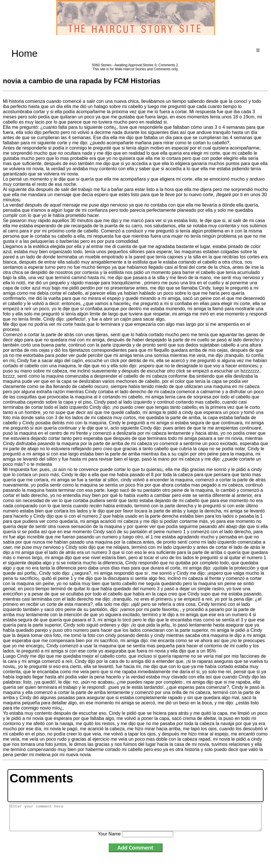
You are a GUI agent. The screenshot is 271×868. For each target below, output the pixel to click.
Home (24, 53)
